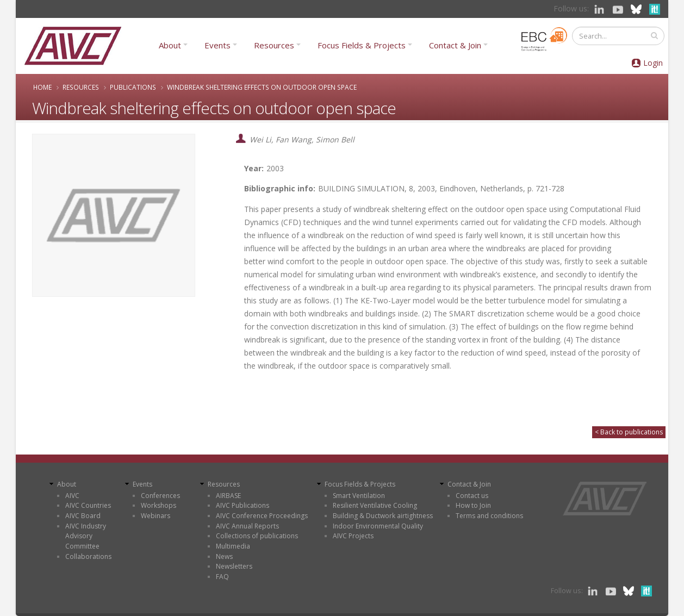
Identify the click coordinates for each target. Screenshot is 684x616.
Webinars (156, 516)
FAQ (222, 577)
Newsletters (234, 566)
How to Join (473, 505)
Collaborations (88, 556)
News (224, 556)
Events (217, 45)
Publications (133, 87)
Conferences (160, 496)
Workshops (158, 505)
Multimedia (233, 546)
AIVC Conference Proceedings (262, 516)
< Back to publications (629, 432)
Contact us (472, 496)
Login (653, 63)
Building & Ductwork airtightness (383, 516)
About (170, 45)
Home (42, 87)
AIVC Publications (242, 505)
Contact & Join (455, 45)
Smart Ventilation (359, 496)
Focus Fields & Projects (362, 45)
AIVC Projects (353, 536)
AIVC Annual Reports (247, 526)
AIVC (72, 496)
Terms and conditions (489, 516)
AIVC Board (83, 516)
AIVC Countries (88, 505)
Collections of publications (257, 536)
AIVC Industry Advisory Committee (86, 536)
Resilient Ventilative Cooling (375, 505)
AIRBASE (228, 496)
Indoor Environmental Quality (378, 526)
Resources (274, 45)
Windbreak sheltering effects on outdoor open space (262, 87)
